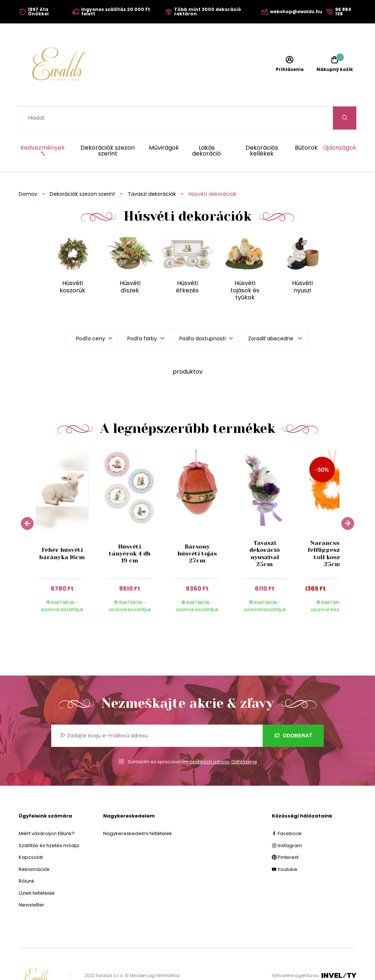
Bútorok (306, 125)
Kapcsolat (31, 834)
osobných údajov (209, 739)
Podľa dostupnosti (202, 315)
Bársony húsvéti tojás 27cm (197, 530)
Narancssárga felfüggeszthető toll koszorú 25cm (332, 530)
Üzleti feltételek (37, 870)
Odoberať (293, 712)
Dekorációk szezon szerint (108, 128)
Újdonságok (340, 125)
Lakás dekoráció (207, 128)
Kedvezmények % (43, 128)
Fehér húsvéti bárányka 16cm (62, 530)
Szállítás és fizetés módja (49, 822)
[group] (69, 513)
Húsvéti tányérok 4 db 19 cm (130, 530)
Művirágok (164, 125)
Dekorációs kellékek (262, 128)
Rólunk (27, 858)
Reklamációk (34, 846)
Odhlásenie (244, 739)
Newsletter (31, 882)
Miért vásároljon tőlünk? (47, 810)
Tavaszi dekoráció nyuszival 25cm (265, 530)
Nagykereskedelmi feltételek (138, 810)
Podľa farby (142, 315)
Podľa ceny (91, 315)
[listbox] (273, 315)
